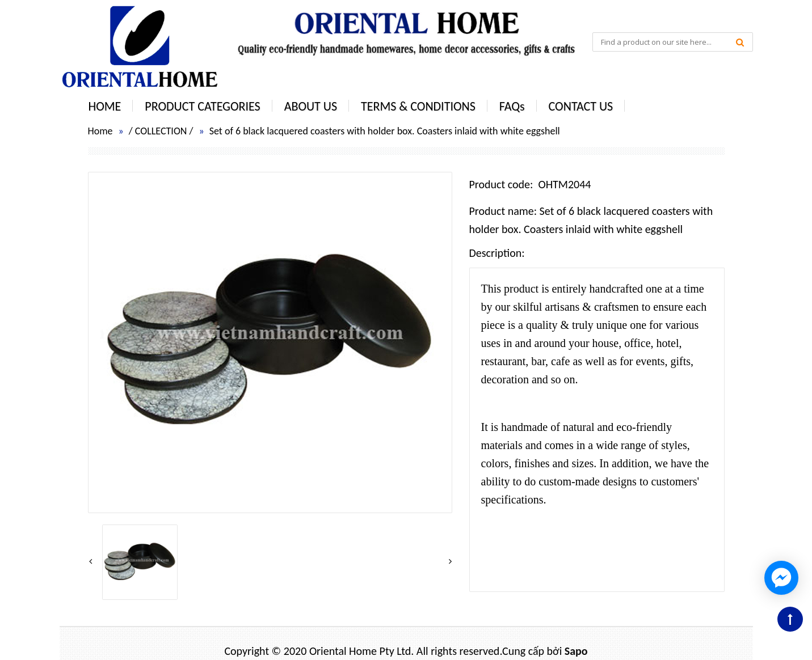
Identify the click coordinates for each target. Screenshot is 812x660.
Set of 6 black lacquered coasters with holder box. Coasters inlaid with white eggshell (385, 131)
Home (100, 131)
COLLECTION (161, 131)
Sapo (576, 651)
